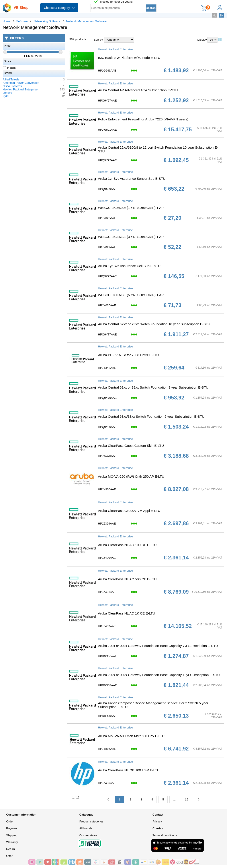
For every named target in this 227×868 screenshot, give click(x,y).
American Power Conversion (21, 83)
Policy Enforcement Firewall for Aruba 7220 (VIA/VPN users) (143, 119)
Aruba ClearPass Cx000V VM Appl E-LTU (129, 511)
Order (10, 821)
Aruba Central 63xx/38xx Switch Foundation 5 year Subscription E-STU (151, 416)
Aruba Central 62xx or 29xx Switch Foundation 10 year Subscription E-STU (154, 324)
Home (7, 21)
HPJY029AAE (107, 247)
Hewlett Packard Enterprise (20, 89)
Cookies (158, 828)
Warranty (12, 842)
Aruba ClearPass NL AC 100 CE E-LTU (127, 545)
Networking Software (47, 21)
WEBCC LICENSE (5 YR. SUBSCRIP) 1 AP (131, 295)
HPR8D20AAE (107, 716)
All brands (86, 828)
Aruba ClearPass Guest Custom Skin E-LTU (131, 446)
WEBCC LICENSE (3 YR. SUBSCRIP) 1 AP (131, 237)
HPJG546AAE (107, 71)
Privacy (157, 821)
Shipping (12, 835)
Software (22, 21)
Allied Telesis (11, 79)
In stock (9, 68)
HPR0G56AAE (107, 656)
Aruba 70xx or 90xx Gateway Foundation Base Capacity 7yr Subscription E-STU (158, 646)
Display (202, 40)
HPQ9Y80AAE (107, 427)
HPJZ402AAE (107, 626)
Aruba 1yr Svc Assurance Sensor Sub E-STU (132, 179)
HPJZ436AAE (107, 783)
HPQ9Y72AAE (107, 160)
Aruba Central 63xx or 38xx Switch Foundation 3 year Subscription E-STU (153, 387)
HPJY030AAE (107, 305)
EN (221, 15)
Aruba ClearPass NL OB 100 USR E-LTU (129, 770)
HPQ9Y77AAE (107, 334)
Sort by (98, 40)
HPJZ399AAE (107, 524)
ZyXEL (7, 96)
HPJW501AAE (107, 130)
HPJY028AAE (107, 218)
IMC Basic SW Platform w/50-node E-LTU (129, 58)
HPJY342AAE (107, 368)
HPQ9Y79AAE (107, 398)
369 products (78, 39)
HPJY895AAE (107, 749)
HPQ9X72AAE (107, 276)
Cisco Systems (12, 86)
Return (11, 849)
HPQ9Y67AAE (107, 101)
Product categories (91, 821)
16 (186, 799)
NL (214, 15)
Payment (12, 828)
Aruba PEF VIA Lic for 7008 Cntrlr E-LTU (128, 355)
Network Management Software (86, 21)
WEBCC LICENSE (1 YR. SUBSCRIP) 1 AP (131, 208)
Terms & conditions (165, 835)
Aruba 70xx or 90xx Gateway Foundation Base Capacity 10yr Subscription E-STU (159, 675)
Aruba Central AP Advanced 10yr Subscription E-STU (138, 90)
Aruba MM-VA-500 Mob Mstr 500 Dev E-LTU (131, 736)
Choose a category (59, 8)
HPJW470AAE (107, 456)
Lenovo (7, 93)
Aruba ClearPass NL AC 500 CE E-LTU (127, 579)
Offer (9, 856)
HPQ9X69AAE (107, 189)
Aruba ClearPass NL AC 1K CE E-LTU (127, 613)
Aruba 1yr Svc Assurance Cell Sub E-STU (129, 266)
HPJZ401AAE (107, 592)
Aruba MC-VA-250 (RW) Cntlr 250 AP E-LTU (131, 476)
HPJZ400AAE (107, 558)
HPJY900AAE (107, 489)
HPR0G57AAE (107, 685)
